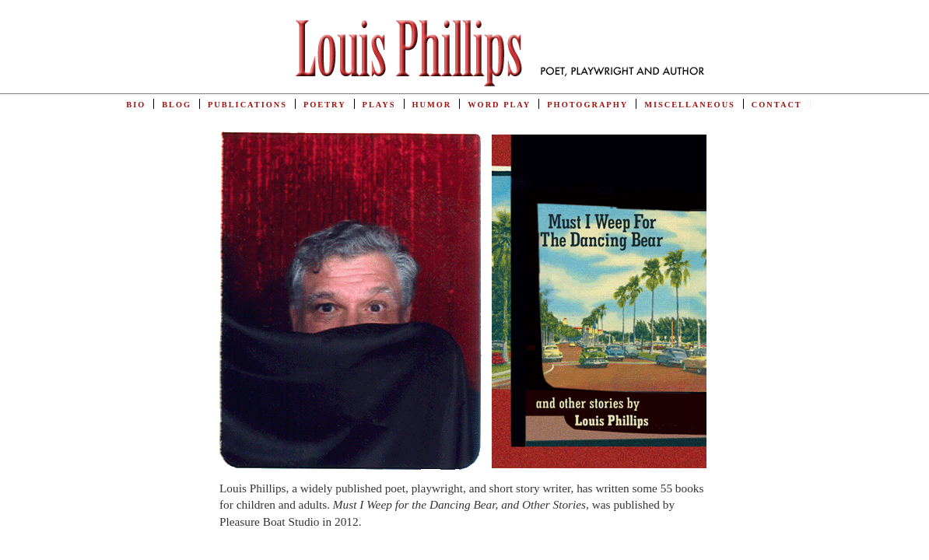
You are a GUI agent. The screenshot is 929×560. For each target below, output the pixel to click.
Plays (379, 105)
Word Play (499, 105)
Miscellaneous (690, 105)
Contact (777, 105)
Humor (432, 105)
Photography (587, 105)
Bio (136, 105)
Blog (177, 105)
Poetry (325, 105)
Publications (247, 105)
